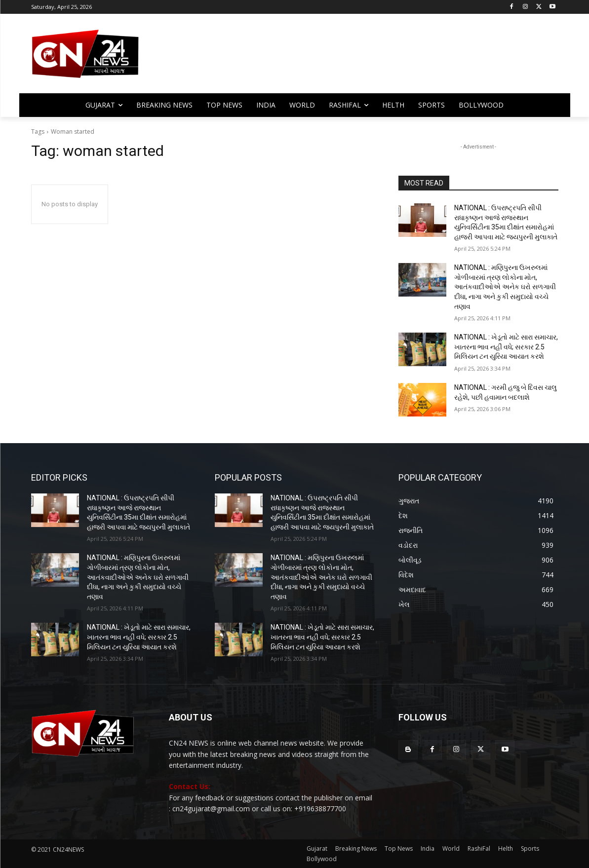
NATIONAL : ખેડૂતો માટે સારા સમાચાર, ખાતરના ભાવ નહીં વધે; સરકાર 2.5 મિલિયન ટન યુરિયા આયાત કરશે (506, 347)
